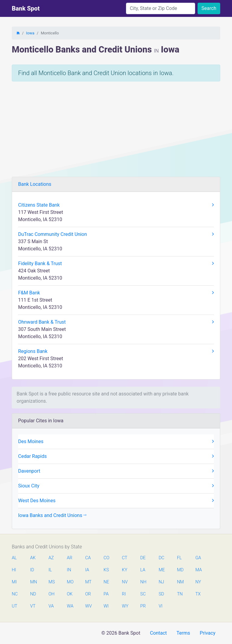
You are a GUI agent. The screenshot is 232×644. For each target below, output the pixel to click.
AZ (51, 558)
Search (209, 8)
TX (198, 594)
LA (143, 570)
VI (161, 606)
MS (52, 582)
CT (125, 558)
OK (70, 594)
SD (161, 594)
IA (87, 570)
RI (124, 594)
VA (51, 606)
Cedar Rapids (116, 456)
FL (179, 558)
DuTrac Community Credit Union (116, 234)
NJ (161, 582)
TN (180, 594)
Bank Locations (35, 184)
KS (106, 570)
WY (125, 606)
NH (143, 582)
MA (198, 570)
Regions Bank (116, 351)
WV (88, 606)
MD (180, 570)
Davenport (116, 471)
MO (70, 582)
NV (125, 582)
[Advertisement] (116, 132)
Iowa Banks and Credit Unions (52, 515)
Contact (158, 633)
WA (70, 606)
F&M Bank (116, 293)
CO (106, 558)
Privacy (208, 633)
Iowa (30, 33)
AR (69, 558)
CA (88, 558)
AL (14, 558)
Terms (183, 633)
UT (14, 606)
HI (14, 570)
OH (52, 594)
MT (88, 582)
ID (32, 570)
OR (88, 594)
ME (162, 570)
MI (14, 582)
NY (198, 582)
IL (50, 570)
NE (106, 582)
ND (33, 594)
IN (69, 570)
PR (143, 606)
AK (33, 558)
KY (125, 570)
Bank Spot (26, 8)
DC (161, 558)
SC (143, 594)
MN (33, 582)
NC (15, 594)
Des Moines (116, 442)
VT (33, 606)
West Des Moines (116, 501)
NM (180, 582)
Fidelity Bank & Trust (116, 264)
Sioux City (116, 486)
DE (143, 558)
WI (106, 606)
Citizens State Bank (116, 205)
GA (198, 558)
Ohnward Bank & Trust (116, 322)
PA (106, 594)
